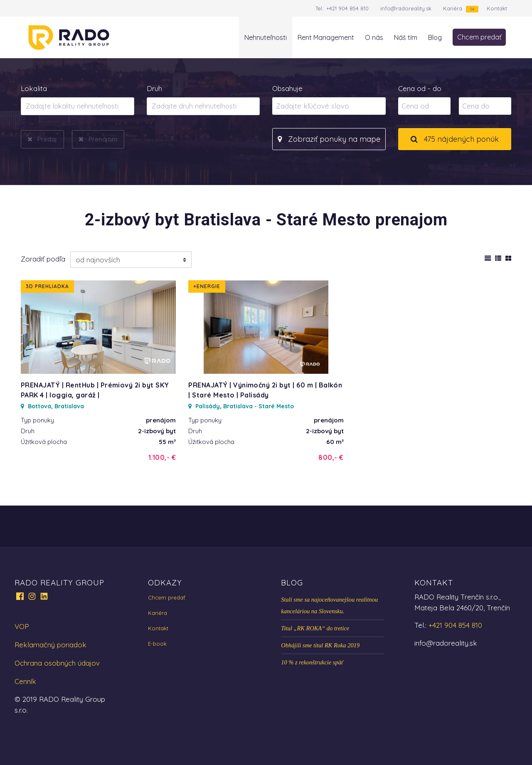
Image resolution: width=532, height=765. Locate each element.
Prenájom (103, 139)
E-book (157, 644)
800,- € (331, 457)
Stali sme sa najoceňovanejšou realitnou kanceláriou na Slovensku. (329, 605)
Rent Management (326, 37)
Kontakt (497, 8)
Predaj (47, 139)
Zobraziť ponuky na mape (329, 139)
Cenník (25, 681)
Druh (154, 88)
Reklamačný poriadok (50, 645)
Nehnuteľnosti (266, 37)
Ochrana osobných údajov (57, 663)
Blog (435, 37)
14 (472, 9)
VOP (22, 626)
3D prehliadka (47, 286)
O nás (374, 37)
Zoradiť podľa (43, 259)
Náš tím (406, 37)
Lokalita (34, 88)
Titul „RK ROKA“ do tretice (315, 628)
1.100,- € (162, 457)
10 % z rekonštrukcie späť (312, 662)
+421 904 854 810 (347, 8)
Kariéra (453, 8)
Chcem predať (479, 37)
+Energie (207, 286)
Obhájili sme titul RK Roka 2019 (320, 645)
